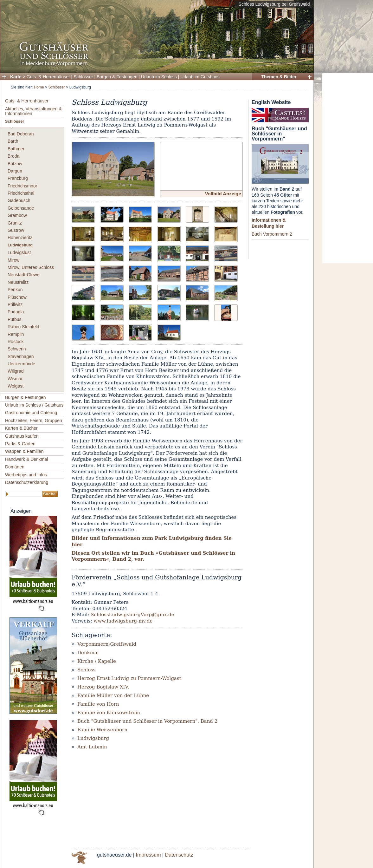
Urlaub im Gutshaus (200, 77)
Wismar (15, 379)
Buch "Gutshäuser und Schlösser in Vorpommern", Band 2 (147, 721)
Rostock (16, 342)
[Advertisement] (348, 168)
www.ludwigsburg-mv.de (123, 621)
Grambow (17, 215)
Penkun (15, 290)
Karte (16, 77)
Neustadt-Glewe (23, 275)
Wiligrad (16, 371)
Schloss (87, 670)
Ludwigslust (19, 252)
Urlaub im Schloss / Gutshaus (34, 405)
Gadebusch (19, 200)
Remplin (16, 334)
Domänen (15, 467)
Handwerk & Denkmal (26, 459)
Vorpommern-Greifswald (107, 644)
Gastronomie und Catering (31, 413)
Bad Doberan (21, 134)
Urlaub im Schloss (159, 77)
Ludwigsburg (20, 245)
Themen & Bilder (279, 77)
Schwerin (17, 349)
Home (39, 87)
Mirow (13, 260)
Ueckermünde (21, 364)
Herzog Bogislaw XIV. (103, 687)
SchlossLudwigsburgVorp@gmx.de (132, 615)
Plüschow (17, 297)
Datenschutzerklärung (27, 482)
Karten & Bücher (21, 428)
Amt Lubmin (92, 747)
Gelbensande (21, 208)
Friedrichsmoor (22, 186)
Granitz (15, 223)
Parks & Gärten (20, 444)
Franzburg (18, 178)
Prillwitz (15, 304)
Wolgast (16, 386)
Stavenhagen (21, 356)
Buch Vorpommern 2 (272, 234)
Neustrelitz (18, 282)
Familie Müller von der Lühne (113, 695)
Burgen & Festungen (117, 77)
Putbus (15, 319)
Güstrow (16, 230)
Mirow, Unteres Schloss (31, 267)
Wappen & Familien (24, 451)
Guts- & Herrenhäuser (48, 77)
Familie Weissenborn (102, 730)
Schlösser (83, 77)
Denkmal (88, 653)
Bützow (15, 164)
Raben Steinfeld (23, 327)
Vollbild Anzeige (223, 194)
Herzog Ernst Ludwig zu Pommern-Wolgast (129, 678)
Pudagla (16, 312)
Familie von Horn (98, 704)
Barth (13, 141)
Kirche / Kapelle (97, 661)
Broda (13, 156)
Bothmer (16, 149)
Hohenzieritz (20, 238)
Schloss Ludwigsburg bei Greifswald (274, 4)
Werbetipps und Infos (26, 475)
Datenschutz (179, 855)
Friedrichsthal (21, 193)
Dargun (15, 171)
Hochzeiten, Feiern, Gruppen (34, 421)
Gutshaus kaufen (22, 436)
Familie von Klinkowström (109, 713)
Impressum (148, 855)
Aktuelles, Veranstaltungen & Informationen (33, 111)
